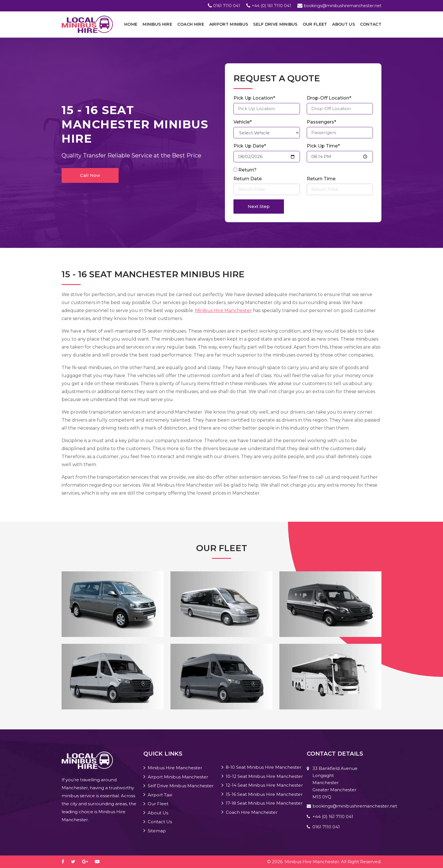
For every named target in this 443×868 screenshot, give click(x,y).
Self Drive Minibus (275, 24)
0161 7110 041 (227, 6)
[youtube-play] (100, 862)
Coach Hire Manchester (252, 812)
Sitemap (157, 831)
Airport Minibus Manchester (178, 777)
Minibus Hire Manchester (223, 310)
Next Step (259, 206)
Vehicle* (243, 122)
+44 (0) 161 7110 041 (271, 6)
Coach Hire (191, 24)
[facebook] (66, 862)
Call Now (90, 175)
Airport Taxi (160, 795)
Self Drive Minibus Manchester (181, 786)
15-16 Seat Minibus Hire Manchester (264, 794)
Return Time (321, 179)
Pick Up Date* (250, 146)
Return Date (248, 179)
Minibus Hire (157, 24)
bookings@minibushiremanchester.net (343, 6)
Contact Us (160, 822)
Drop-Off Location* (329, 98)
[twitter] (76, 862)
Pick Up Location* (254, 98)
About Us (343, 24)
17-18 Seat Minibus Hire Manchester (264, 803)
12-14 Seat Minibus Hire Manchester (264, 785)
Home (131, 24)
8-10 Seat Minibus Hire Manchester (264, 767)
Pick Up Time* (323, 146)
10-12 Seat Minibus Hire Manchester (264, 776)
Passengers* (321, 122)
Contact (371, 24)
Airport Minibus (229, 24)
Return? (247, 170)
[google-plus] (88, 862)
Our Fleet (315, 24)
